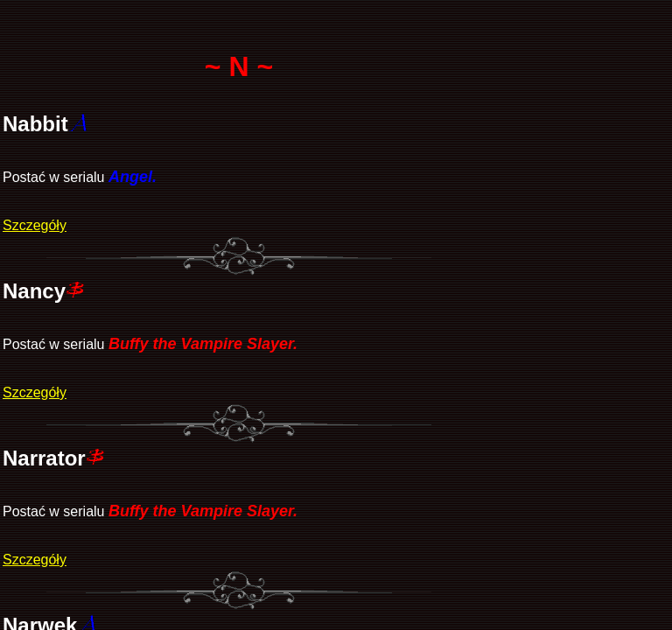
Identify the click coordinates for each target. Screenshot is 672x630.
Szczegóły (35, 225)
